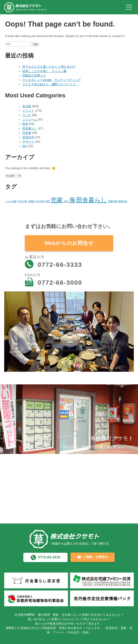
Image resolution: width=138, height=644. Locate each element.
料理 (25, 124)
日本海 (27, 133)
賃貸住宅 (28, 137)
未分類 (27, 106)
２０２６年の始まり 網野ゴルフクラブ (50, 84)
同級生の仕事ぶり (34, 75)
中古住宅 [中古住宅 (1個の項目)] (40, 201)
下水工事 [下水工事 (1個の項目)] (22, 201)
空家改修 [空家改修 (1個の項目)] (113, 201)
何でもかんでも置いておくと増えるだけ (49, 67)
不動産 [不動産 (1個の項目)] (31, 201)
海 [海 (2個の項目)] (72, 200)
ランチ (27, 115)
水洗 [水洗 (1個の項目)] (66, 201)
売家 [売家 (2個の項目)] (57, 200)
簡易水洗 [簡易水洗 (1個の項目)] (123, 201)
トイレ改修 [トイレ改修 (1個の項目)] (11, 201)
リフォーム (30, 119)
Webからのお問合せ (69, 243)
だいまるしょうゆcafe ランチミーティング (52, 80)
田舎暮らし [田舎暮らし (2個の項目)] (92, 200)
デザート (28, 142)
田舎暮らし (30, 128)
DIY (25, 146)
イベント (28, 111)
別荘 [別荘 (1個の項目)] (48, 201)
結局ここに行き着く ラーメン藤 (44, 71)
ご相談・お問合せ (93, 557)
